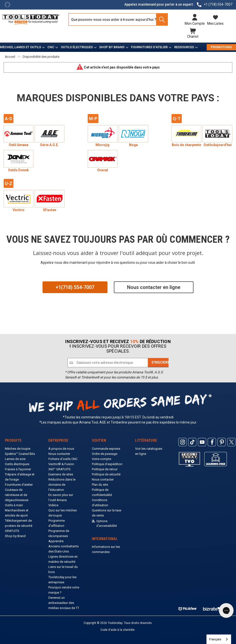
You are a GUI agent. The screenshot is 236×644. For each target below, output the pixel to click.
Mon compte (195, 23)
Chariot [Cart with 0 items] (193, 36)
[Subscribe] (161, 361)
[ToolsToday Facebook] (212, 441)
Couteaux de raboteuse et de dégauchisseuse (17, 493)
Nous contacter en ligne (154, 286)
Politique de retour (105, 468)
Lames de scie (15, 457)
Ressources (184, 46)
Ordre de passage (105, 452)
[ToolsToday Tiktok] (192, 441)
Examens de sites (61, 473)
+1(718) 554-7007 (75, 286)
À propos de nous (61, 447)
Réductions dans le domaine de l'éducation (62, 483)
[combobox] (219, 639)
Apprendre (56, 540)
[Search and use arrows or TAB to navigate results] (118, 19)
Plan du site (100, 483)
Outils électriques (77, 46)
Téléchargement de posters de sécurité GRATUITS (19, 524)
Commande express (106, 447)
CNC (51, 46)
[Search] (161, 19)
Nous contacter (59, 452)
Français (215, 639)
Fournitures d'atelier (149, 46)
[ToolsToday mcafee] (188, 606)
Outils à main (14, 504)
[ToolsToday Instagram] (182, 441)
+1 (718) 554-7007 (218, 4)
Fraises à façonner (18, 468)
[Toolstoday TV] (189, 457)
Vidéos (53, 504)
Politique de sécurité (106, 473)
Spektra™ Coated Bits (20, 452)
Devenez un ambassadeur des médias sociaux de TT (64, 601)
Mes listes (215, 23)
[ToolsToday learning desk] (216, 457)
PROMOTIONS (221, 46)
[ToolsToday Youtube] (202, 441)
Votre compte (102, 457)
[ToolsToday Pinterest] (222, 441)
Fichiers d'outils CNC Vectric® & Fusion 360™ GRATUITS (63, 463)
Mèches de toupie (18, 447)
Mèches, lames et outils (21, 46)
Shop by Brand (112, 46)
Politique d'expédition (107, 463)
